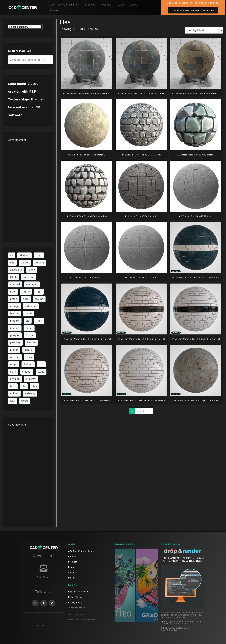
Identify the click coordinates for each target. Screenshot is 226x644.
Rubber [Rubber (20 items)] (28, 364)
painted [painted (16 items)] (15, 328)
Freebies (90, 5)
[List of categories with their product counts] (25, 27)
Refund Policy (75, 597)
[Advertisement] (28, 190)
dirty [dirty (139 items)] (13, 292)
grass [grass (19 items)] (14, 299)
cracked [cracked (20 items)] (15, 284)
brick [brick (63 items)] (39, 255)
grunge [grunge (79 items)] (15, 306)
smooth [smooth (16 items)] (27, 372)
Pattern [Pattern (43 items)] (31, 343)
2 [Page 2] (138, 411)
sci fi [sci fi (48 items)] (13, 372)
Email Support (43, 577)
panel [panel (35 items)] (29, 328)
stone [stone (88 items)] (41, 372)
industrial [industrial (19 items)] (31, 306)
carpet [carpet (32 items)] (25, 263)
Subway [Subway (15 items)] (31, 379)
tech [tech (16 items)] (13, 386)
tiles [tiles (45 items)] (34, 386)
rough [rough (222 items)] (14, 364)
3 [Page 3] (143, 411)
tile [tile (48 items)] (24, 386)
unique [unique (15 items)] (14, 393)
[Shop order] (204, 30)
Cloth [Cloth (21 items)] (13, 277)
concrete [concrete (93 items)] (28, 277)
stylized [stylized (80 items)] (15, 379)
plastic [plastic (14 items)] (29, 350)
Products (106, 5)
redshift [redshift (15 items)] (15, 357)
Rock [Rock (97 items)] (29, 357)
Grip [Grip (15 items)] (26, 299)
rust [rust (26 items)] (41, 364)
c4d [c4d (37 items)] (12, 263)
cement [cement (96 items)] (40, 263)
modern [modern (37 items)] (15, 321)
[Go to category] (45, 27)
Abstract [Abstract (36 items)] (24, 255)
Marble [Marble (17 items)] (14, 314)
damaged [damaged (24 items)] (32, 284)
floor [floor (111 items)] (39, 292)
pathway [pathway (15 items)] (15, 343)
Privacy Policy (75, 602)
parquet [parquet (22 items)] (15, 335)
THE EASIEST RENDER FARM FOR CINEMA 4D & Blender (182, 560)
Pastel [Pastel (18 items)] (30, 335)
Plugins (54, 10)
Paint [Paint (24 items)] (39, 321)
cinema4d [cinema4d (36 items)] (16, 270)
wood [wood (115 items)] (25, 401)
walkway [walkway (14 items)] (30, 393)
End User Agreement (78, 592)
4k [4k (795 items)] (12, 255)
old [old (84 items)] (28, 321)
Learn (121, 5)
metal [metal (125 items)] (28, 314)
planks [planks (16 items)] (14, 350)
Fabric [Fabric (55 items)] (26, 292)
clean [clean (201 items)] (32, 270)
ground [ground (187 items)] (39, 299)
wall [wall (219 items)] (13, 401)
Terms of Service (77, 608)
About (134, 5)
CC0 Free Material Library (65, 5)
